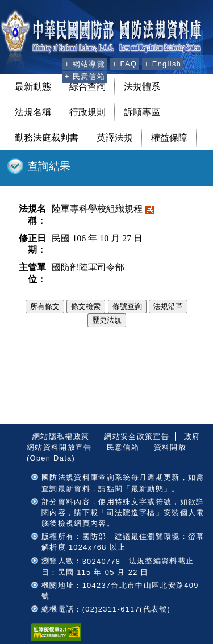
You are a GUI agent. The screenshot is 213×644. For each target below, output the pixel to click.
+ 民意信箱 (85, 76)
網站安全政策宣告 (137, 436)
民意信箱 (123, 447)
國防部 (95, 536)
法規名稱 (33, 112)
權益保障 (169, 138)
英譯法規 (115, 138)
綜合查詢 (87, 87)
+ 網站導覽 (85, 64)
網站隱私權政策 (61, 436)
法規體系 (142, 87)
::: (52, 62)
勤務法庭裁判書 (47, 138)
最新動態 (33, 87)
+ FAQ (125, 64)
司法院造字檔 (131, 513)
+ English (163, 64)
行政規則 (87, 112)
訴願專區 (142, 112)
